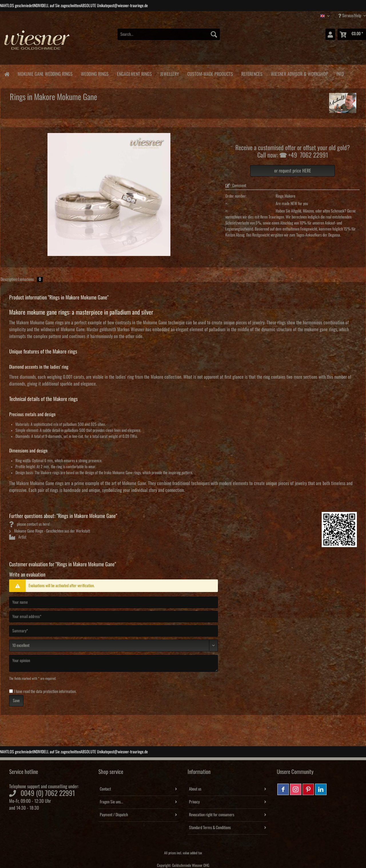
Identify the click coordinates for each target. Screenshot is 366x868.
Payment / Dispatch (114, 815)
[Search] (214, 34)
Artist (18, 537)
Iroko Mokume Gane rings (122, 473)
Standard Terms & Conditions (210, 828)
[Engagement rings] (134, 73)
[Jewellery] (169, 73)
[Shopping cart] (352, 34)
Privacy (194, 802)
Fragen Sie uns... (112, 802)
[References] (252, 73)
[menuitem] (169, 37)
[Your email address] (114, 617)
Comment (236, 186)
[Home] (7, 74)
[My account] (330, 34)
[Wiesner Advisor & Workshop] (299, 73)
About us (195, 789)
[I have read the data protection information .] (11, 691)
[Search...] (169, 34)
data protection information (56, 692)
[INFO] (340, 73)
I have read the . (45, 692)
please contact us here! (30, 524)
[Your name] (114, 602)
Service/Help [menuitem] (350, 16)
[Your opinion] (114, 663)
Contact (105, 789)
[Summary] (114, 631)
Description (9, 279)
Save (16, 701)
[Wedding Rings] (95, 73)
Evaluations (30, 279)
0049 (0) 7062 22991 (48, 793)
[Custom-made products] (210, 73)
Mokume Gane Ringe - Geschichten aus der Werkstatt (50, 531)
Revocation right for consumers (212, 815)
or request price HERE (293, 171)
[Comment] (114, 645)
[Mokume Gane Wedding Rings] (45, 73)
